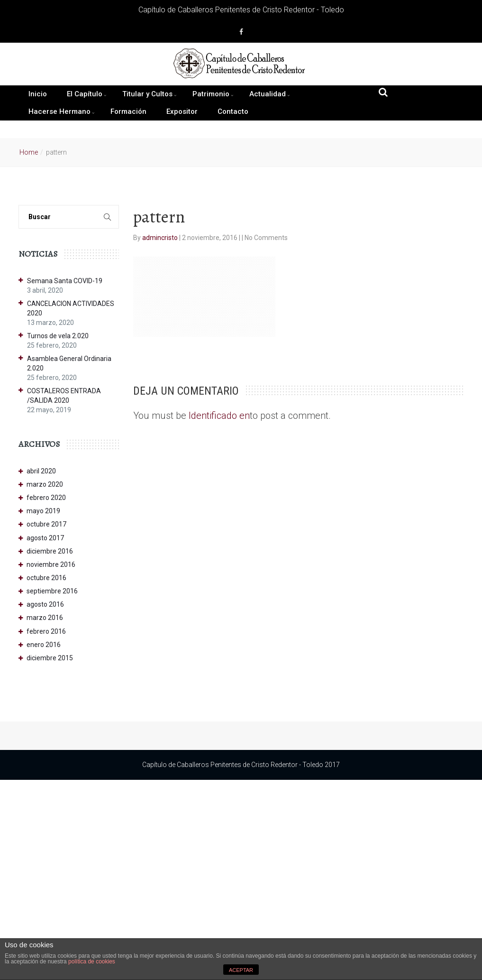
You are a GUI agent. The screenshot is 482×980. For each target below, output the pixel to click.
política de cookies (92, 962)
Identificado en (219, 416)
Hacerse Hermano (59, 111)
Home (29, 152)
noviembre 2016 (51, 564)
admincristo (161, 238)
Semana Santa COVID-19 (65, 281)
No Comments (266, 238)
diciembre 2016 (50, 551)
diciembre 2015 (50, 658)
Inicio (38, 94)
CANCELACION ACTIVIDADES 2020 (71, 308)
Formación (128, 111)
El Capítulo (85, 94)
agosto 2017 (45, 538)
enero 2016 (44, 645)
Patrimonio (211, 94)
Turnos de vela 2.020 (58, 336)
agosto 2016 (45, 604)
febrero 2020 (46, 498)
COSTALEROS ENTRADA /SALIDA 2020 (64, 396)
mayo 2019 (43, 511)
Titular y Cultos (147, 94)
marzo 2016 (45, 618)
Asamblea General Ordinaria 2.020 (69, 363)
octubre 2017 (46, 524)
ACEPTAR (241, 970)
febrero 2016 (46, 631)
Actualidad (268, 94)
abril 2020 (41, 471)
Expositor (182, 111)
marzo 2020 (45, 484)
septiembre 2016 (52, 591)
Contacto (233, 111)
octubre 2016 (46, 578)
